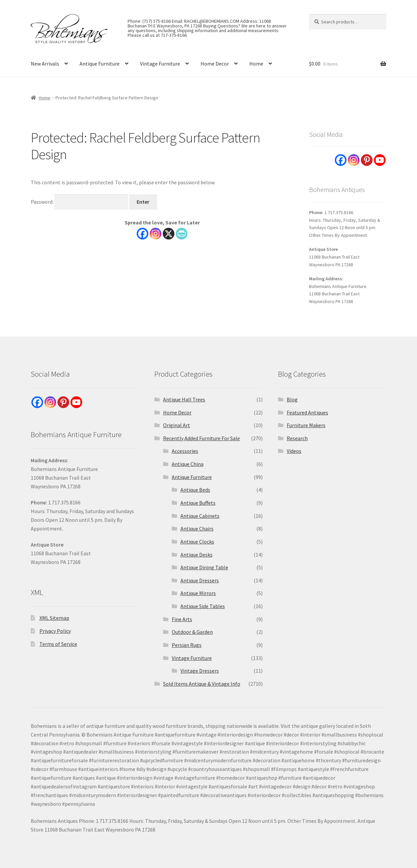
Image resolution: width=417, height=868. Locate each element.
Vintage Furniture (160, 64)
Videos (294, 451)
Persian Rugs (187, 645)
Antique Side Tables (203, 606)
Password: (80, 202)
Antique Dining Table (204, 567)
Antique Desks (196, 555)
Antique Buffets (198, 503)
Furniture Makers (306, 425)
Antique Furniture (100, 64)
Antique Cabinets (200, 516)
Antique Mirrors (198, 593)
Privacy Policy (55, 631)
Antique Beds (195, 490)
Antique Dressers (200, 580)
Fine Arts (182, 619)
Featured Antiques (307, 412)
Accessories (185, 451)
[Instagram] (156, 234)
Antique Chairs (197, 528)
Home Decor (215, 64)
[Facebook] (143, 234)
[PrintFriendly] (182, 234)
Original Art (177, 425)
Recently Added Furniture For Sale (201, 438)
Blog (292, 399)
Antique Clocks (197, 542)
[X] (169, 234)
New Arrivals (45, 64)
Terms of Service (58, 644)
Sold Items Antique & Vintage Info (202, 684)
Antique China (188, 464)
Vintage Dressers (200, 671)
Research (297, 438)
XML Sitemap (54, 618)
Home (256, 64)
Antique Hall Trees (184, 399)
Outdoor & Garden (192, 632)
